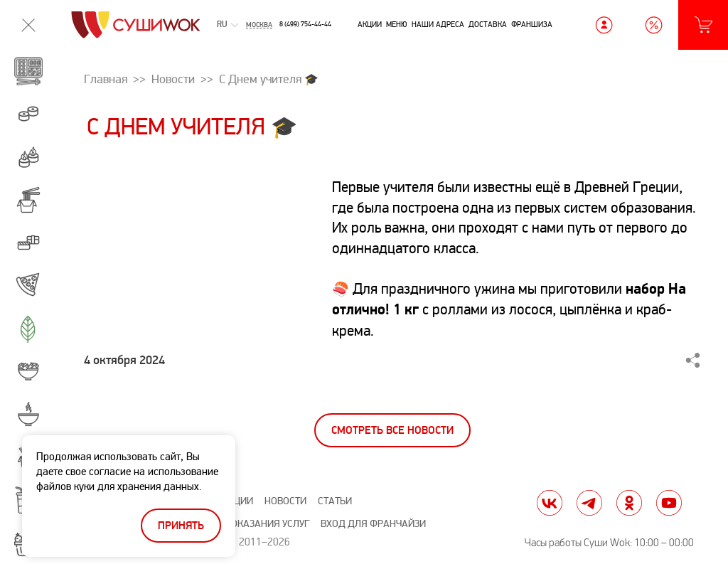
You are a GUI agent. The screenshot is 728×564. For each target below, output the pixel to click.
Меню (397, 24)
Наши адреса (438, 24)
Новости (285, 501)
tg (589, 503)
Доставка (488, 24)
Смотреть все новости (392, 431)
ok (629, 503)
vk (550, 503)
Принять (181, 526)
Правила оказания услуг (247, 524)
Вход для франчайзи (373, 524)
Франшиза (532, 24)
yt (669, 503)
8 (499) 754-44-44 (305, 24)
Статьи (335, 501)
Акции (370, 24)
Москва (259, 25)
